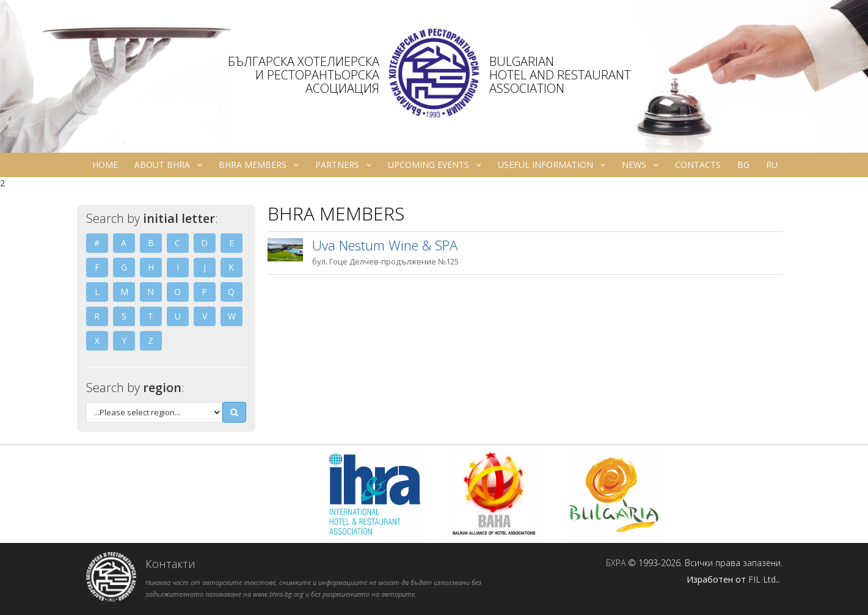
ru (772, 165)
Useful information (552, 165)
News (640, 165)
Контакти (170, 564)
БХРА (616, 563)
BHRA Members (259, 165)
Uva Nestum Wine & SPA (385, 245)
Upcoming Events (435, 165)
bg (743, 165)
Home (105, 165)
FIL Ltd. (763, 579)
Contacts (698, 165)
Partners (343, 165)
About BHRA (168, 165)
